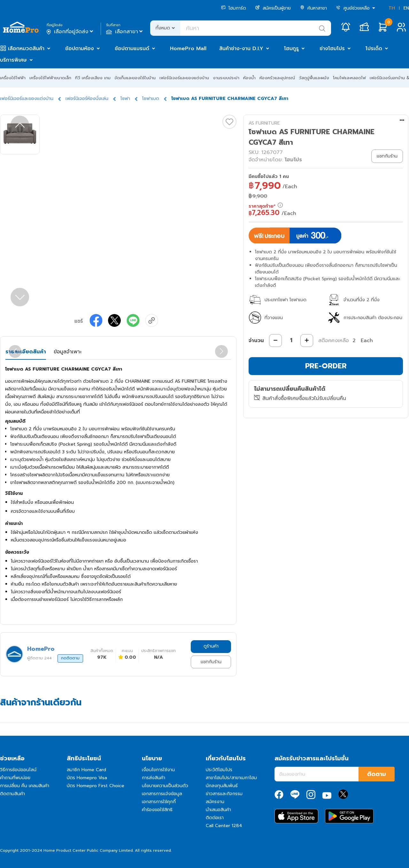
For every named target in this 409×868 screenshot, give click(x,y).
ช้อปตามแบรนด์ (132, 49)
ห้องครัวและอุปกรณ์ (277, 78)
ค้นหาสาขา (313, 8)
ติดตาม (377, 774)
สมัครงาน (215, 802)
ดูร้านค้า (211, 646)
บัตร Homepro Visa (87, 778)
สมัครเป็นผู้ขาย (273, 8)
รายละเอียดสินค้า (26, 352)
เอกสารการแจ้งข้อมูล (162, 794)
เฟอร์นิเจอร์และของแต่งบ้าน (184, 78)
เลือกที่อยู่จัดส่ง (70, 32)
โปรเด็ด (374, 49)
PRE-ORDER (326, 366)
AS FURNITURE (264, 123)
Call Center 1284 (224, 826)
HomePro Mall (188, 49)
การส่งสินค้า (154, 778)
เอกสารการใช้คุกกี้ (159, 802)
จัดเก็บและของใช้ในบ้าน (135, 78)
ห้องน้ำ (249, 78)
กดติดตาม (70, 658)
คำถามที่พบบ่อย (15, 778)
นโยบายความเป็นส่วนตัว (165, 786)
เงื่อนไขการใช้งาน (158, 770)
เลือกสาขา (125, 32)
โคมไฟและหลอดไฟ (349, 78)
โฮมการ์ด (234, 8)
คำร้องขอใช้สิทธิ (157, 810)
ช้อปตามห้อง (80, 49)
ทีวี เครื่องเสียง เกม (93, 78)
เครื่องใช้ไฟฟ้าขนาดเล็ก (50, 78)
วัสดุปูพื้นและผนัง (314, 78)
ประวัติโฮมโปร (219, 770)
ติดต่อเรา (215, 818)
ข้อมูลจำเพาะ (68, 352)
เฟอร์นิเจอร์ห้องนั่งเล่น (87, 99)
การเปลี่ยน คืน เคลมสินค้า (25, 786)
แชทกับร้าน (211, 662)
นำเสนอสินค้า (218, 810)
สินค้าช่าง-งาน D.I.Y (241, 49)
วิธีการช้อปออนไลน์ (18, 770)
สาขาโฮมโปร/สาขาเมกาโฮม (231, 778)
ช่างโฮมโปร (332, 49)
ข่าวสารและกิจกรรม (224, 794)
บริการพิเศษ (13, 60)
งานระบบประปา (226, 78)
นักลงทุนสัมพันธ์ (222, 786)
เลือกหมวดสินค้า (26, 49)
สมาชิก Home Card (86, 770)
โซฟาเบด (151, 99)
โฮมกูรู (291, 49)
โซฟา (125, 99)
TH (392, 8)
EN (406, 8)
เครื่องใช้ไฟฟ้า (13, 78)
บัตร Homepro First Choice (96, 786)
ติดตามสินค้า (12, 794)
